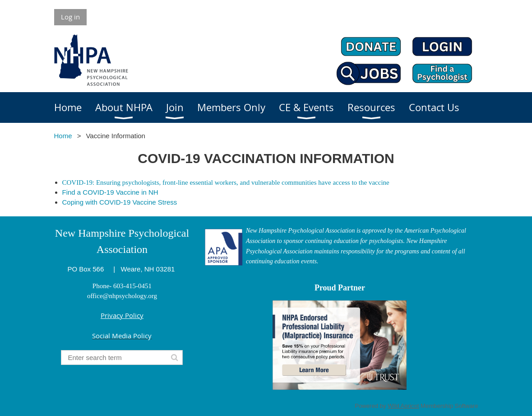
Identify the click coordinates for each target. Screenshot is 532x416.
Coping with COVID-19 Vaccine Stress (120, 202)
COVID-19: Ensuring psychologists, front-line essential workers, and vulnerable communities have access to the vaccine (226, 182)
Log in (70, 17)
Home (63, 136)
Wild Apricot (403, 406)
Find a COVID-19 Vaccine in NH (110, 192)
